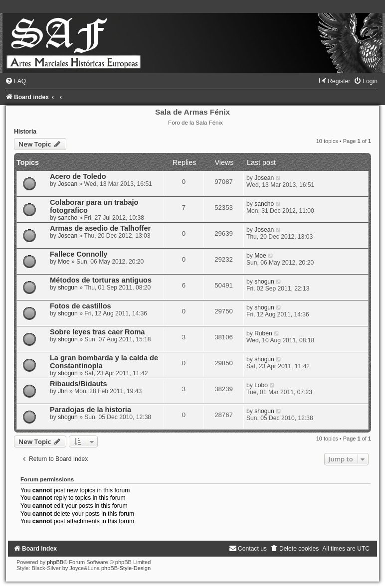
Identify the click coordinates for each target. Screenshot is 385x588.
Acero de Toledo (78, 176)
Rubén (263, 333)
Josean (68, 184)
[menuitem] (15, 81)
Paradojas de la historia (91, 410)
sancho (68, 218)
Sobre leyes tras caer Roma (97, 332)
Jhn (63, 391)
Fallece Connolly (79, 254)
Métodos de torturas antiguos (101, 280)
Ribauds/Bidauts (79, 384)
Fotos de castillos (81, 306)
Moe (64, 262)
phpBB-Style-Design (126, 568)
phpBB (55, 562)
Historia (25, 132)
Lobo (261, 385)
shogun (68, 288)
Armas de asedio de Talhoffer (100, 228)
